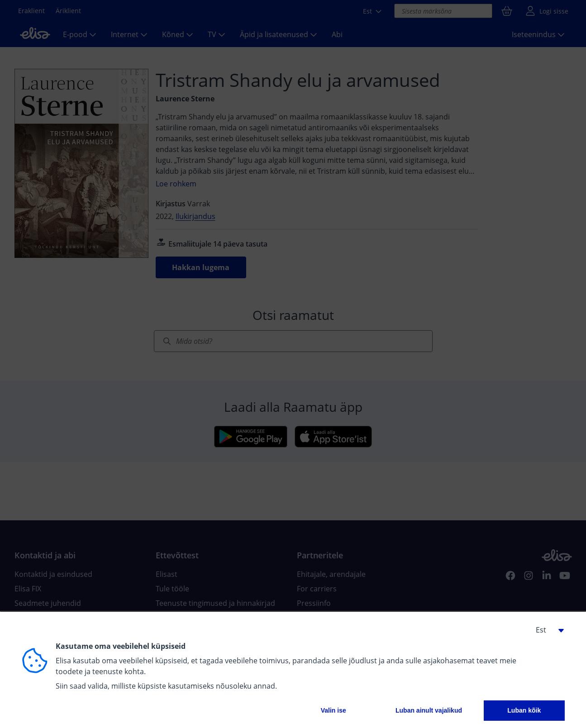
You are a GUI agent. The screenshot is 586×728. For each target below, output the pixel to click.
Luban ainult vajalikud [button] (429, 710)
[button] (547, 630)
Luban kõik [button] (524, 710)
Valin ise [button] (333, 710)
